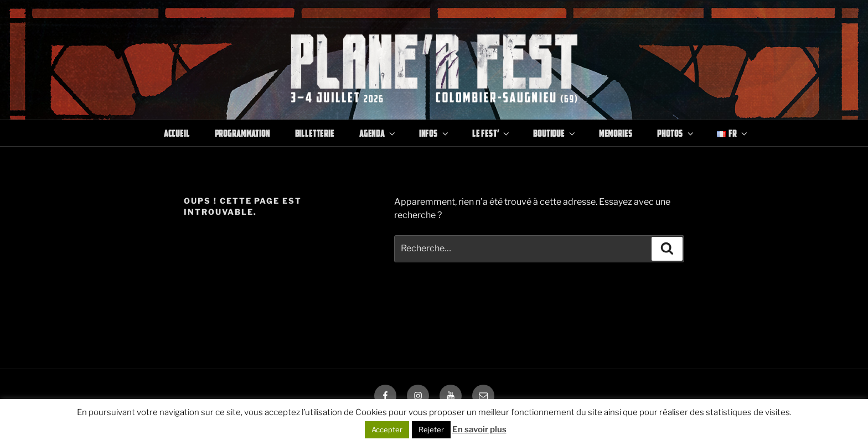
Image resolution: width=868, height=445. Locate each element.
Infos (435, 133)
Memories (616, 133)
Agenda (378, 133)
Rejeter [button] (431, 430)
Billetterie (315, 133)
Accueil (177, 133)
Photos (676, 133)
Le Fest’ (492, 133)
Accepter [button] (387, 430)
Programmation (242, 133)
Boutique (555, 133)
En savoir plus (479, 430)
